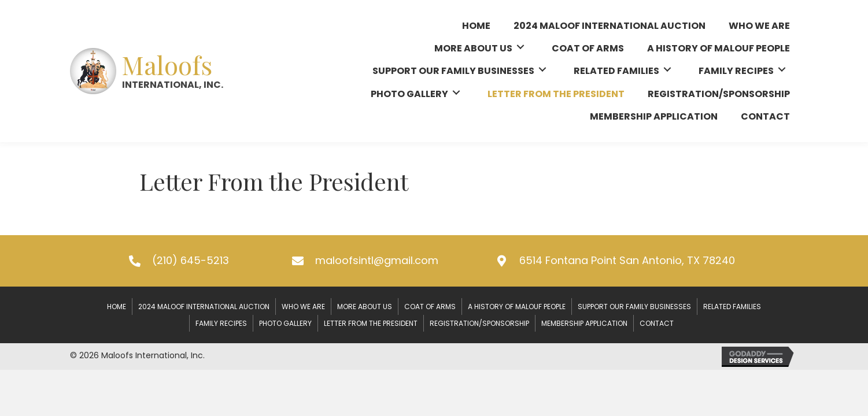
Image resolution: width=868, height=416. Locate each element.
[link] (476, 24)
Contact (657, 323)
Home (117, 307)
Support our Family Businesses (634, 307)
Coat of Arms (430, 307)
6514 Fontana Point (627, 260)
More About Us (365, 307)
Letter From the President (371, 323)
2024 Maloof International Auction (204, 307)
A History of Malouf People (517, 307)
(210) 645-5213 (191, 260)
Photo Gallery (285, 323)
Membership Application (584, 323)
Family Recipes (221, 323)
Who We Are (303, 307)
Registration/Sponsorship (479, 323)
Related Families (732, 307)
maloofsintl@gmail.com (377, 260)
